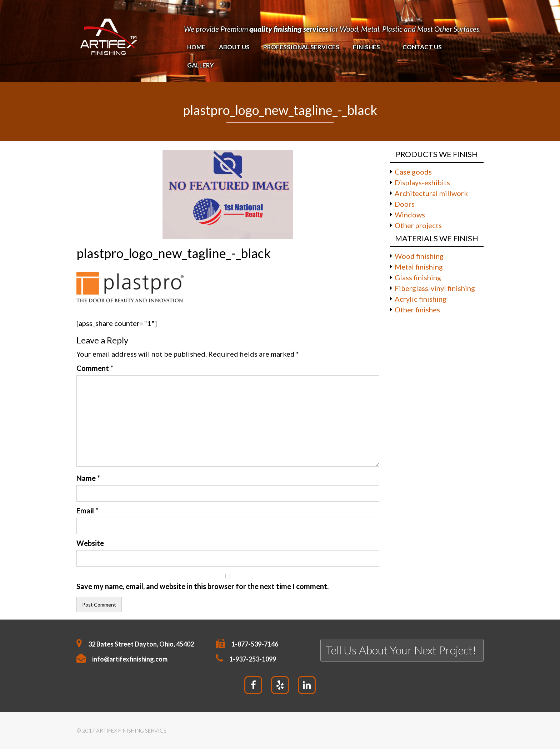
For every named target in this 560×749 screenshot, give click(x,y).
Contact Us (422, 47)
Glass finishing (418, 277)
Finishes (366, 47)
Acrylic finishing (421, 299)
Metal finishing (419, 267)
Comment (95, 368)
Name (88, 478)
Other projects (418, 225)
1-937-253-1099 (253, 659)
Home (196, 47)
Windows (410, 215)
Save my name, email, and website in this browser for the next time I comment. (202, 586)
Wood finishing (419, 256)
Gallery (201, 65)
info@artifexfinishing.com (130, 659)
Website (90, 543)
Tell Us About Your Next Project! (401, 650)
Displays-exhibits (422, 182)
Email (87, 511)
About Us (234, 47)
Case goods (413, 172)
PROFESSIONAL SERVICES (301, 47)
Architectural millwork (431, 193)
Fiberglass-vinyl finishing (435, 288)
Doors (405, 204)
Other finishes (417, 310)
